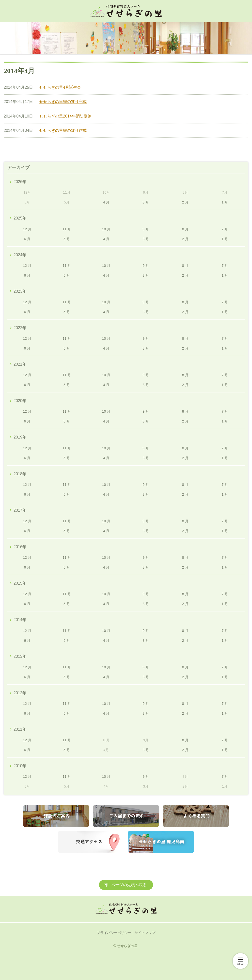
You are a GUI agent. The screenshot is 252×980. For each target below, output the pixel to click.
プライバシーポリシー (114, 933)
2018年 (20, 474)
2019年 (20, 437)
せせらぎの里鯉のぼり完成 (63, 102)
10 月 (106, 229)
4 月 (106, 202)
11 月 (67, 229)
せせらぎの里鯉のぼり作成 (63, 130)
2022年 (20, 328)
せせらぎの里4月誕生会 (60, 87)
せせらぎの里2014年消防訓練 (65, 116)
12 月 (27, 229)
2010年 (20, 766)
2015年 (20, 583)
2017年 (20, 510)
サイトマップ (145, 933)
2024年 (20, 255)
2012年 (20, 693)
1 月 (225, 202)
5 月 (67, 239)
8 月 (185, 229)
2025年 (20, 218)
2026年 (20, 182)
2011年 (20, 729)
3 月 (146, 202)
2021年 (20, 364)
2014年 (20, 620)
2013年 (20, 656)
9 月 (146, 229)
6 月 (27, 239)
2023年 (20, 291)
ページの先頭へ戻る (129, 885)
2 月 (185, 202)
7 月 (225, 229)
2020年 (20, 401)
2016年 (20, 547)
